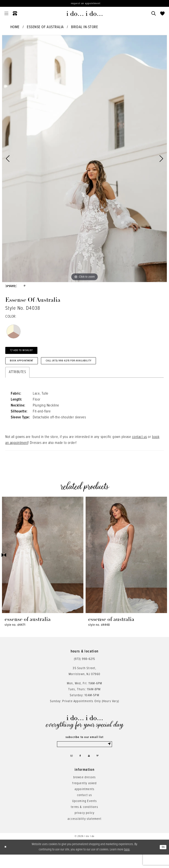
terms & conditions (84, 820)
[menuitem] (6, 13)
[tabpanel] (84, 159)
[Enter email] (84, 754)
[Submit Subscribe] (109, 754)
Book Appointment (27, 369)
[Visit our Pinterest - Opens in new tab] (101, 768)
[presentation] (43, 564)
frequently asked (84, 797)
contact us (140, 447)
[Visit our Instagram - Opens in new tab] (68, 768)
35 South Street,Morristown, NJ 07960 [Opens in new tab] (84, 681)
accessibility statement (84, 832)
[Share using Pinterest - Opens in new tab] (25, 287)
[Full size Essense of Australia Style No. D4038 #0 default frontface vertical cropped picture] (84, 159)
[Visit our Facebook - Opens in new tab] (79, 768)
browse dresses (85, 791)
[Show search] (154, 13)
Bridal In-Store (84, 27)
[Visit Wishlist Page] (162, 13)
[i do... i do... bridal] (85, 13)
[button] (6, 13)
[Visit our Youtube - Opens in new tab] (90, 768)
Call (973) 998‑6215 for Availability (89, 369)
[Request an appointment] (84, 3)
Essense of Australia (45, 27)
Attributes (17, 382)
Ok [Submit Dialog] (162, 861)
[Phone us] (15, 13)
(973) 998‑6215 (85, 668)
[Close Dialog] (7, 861)
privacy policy (85, 826)
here (127, 863)
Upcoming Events (85, 815)
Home (15, 27)
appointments (84, 803)
